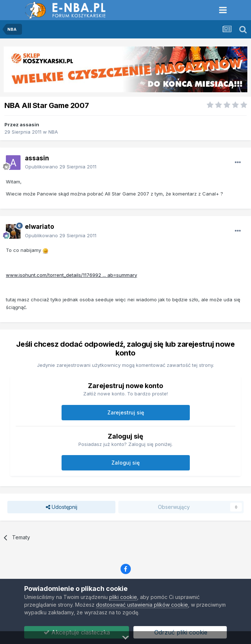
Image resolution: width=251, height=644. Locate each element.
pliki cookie (123, 597)
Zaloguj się (125, 463)
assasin (29, 124)
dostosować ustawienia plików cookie (142, 605)
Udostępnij (62, 507)
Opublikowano (61, 167)
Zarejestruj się (126, 412)
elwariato (40, 227)
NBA (53, 132)
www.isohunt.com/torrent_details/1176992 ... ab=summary (71, 275)
